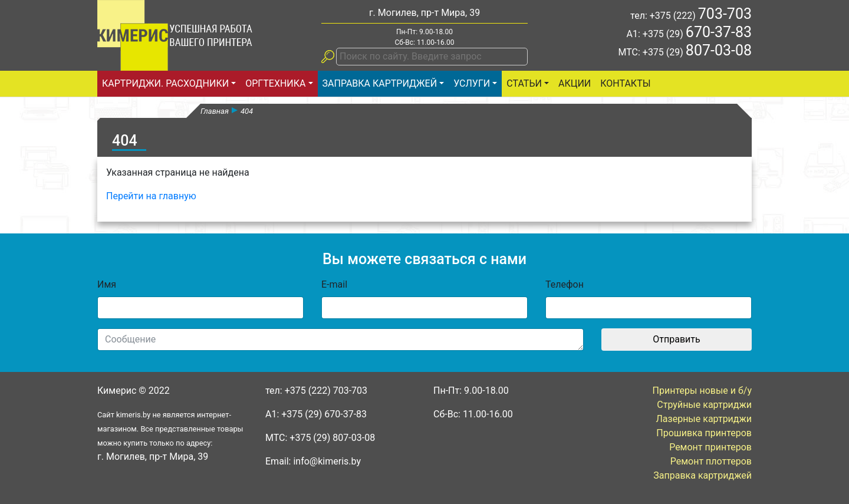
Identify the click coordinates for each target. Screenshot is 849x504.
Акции (575, 83)
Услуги (472, 83)
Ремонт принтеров (710, 447)
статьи (524, 83)
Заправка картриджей (380, 83)
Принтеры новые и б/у (702, 391)
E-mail (334, 284)
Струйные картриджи (704, 405)
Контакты (625, 83)
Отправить (676, 339)
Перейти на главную (151, 196)
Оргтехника (275, 83)
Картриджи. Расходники (165, 83)
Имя (107, 284)
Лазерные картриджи (704, 419)
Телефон (565, 284)
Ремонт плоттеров (711, 461)
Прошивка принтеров (704, 433)
